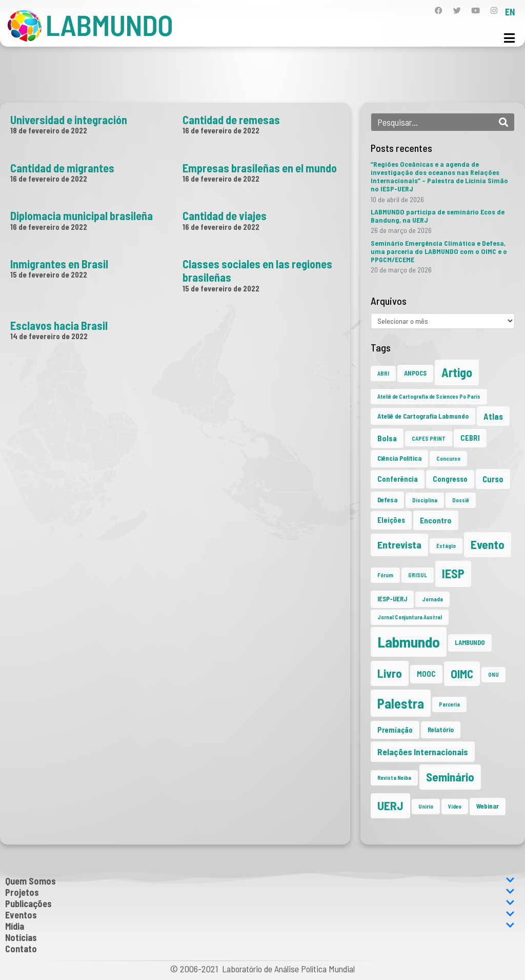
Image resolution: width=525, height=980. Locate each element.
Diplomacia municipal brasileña (82, 215)
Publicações (260, 904)
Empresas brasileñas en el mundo (260, 168)
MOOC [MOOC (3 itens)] (426, 674)
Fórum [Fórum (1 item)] (385, 575)
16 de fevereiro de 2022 (221, 130)
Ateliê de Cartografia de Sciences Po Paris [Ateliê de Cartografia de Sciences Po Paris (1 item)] (429, 396)
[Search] (503, 122)
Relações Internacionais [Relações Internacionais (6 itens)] (423, 752)
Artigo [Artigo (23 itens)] (457, 372)
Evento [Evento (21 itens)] (488, 544)
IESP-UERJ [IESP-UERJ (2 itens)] (392, 599)
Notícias (21, 937)
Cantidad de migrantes (62, 168)
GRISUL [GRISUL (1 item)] (418, 575)
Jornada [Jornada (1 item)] (432, 599)
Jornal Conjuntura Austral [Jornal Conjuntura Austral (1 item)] (410, 617)
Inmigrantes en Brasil (59, 264)
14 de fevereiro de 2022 (49, 336)
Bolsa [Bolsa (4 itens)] (387, 438)
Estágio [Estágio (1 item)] (446, 546)
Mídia (260, 926)
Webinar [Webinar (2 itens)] (488, 806)
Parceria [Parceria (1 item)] (449, 704)
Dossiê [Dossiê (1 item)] (461, 500)
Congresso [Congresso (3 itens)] (450, 479)
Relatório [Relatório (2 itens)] (441, 730)
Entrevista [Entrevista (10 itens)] (399, 544)
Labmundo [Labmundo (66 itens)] (409, 642)
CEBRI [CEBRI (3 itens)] (470, 438)
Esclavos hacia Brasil (59, 325)
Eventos (260, 915)
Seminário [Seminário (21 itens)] (450, 777)
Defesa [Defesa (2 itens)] (387, 500)
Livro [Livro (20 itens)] (390, 673)
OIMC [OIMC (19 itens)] (462, 674)
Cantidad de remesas (231, 120)
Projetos (260, 892)
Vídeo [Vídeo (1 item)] (455, 806)
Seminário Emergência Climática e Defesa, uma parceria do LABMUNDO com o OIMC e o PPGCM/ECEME (439, 251)
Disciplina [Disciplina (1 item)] (425, 500)
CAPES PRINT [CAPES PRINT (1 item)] (429, 438)
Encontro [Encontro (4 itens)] (436, 520)
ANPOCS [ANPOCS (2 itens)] (415, 373)
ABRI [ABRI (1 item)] (383, 373)
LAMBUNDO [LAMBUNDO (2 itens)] (470, 642)
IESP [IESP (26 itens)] (453, 573)
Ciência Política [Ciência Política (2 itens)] (399, 458)
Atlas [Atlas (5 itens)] (493, 416)
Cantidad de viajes (225, 215)
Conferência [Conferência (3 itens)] (398, 479)
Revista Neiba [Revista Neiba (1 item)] (394, 778)
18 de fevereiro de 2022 (49, 130)
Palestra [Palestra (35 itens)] (401, 703)
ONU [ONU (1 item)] (493, 674)
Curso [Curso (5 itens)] (493, 479)
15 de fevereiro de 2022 (49, 275)
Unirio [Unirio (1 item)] (426, 806)
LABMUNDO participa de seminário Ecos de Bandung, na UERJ (438, 216)
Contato (21, 949)
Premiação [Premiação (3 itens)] (395, 730)
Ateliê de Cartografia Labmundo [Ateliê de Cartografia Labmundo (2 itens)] (423, 416)
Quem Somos (260, 881)
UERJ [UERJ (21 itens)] (390, 806)
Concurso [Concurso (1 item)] (448, 458)
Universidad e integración (69, 120)
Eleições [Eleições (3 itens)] (391, 520)
